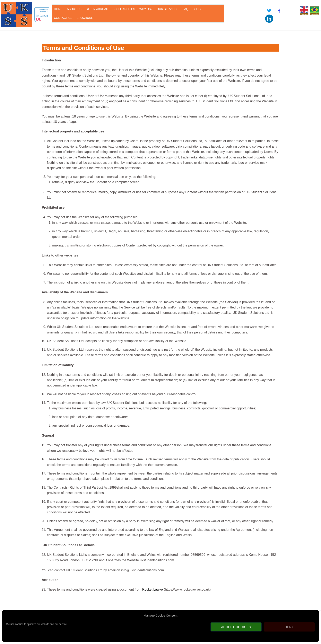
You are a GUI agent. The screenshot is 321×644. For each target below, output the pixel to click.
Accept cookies (236, 627)
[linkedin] (269, 18)
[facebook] (279, 10)
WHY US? (146, 9)
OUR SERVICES (168, 9)
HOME (58, 9)
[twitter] (269, 10)
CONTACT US (63, 18)
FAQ (185, 9)
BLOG (197, 9)
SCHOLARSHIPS (124, 9)
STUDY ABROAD (97, 9)
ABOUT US (74, 9)
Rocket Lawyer (153, 589)
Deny (289, 627)
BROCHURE (85, 18)
